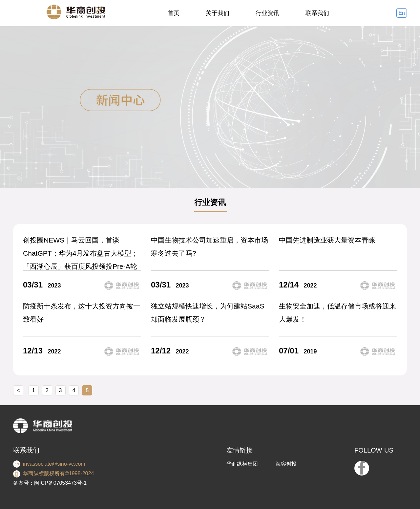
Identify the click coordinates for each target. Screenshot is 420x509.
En (402, 13)
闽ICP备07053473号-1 (60, 483)
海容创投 (286, 464)
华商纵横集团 (242, 464)
